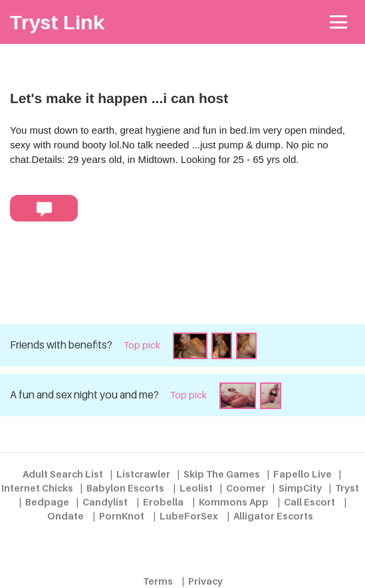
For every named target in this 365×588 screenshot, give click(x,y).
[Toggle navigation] (339, 22)
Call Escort (309, 502)
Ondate (65, 516)
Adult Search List (63, 474)
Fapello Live (303, 474)
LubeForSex (189, 516)
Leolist (196, 488)
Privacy (205, 581)
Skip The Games (222, 474)
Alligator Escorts (273, 516)
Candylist (105, 502)
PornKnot (122, 516)
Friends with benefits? (61, 345)
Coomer (246, 488)
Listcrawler (143, 474)
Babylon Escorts (125, 488)
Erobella (163, 502)
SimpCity (300, 488)
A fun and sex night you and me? (84, 395)
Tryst (347, 488)
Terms (158, 581)
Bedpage (47, 502)
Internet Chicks (37, 488)
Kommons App (234, 502)
